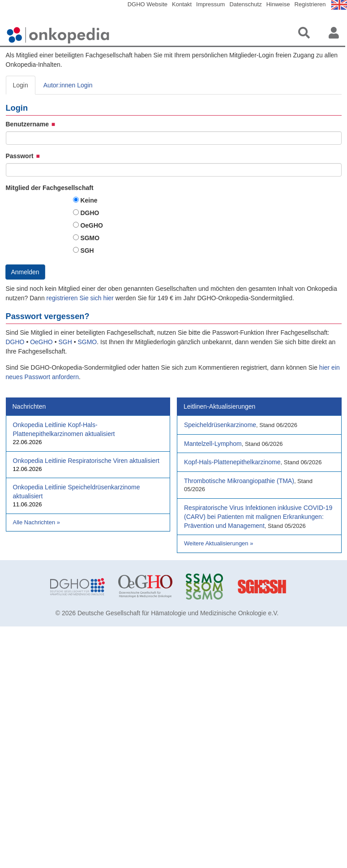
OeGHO (92, 225)
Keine (89, 200)
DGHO (90, 213)
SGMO (90, 238)
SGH (87, 250)
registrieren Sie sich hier (81, 298)
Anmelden (25, 272)
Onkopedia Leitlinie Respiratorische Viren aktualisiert (86, 461)
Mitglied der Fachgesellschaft (50, 188)
